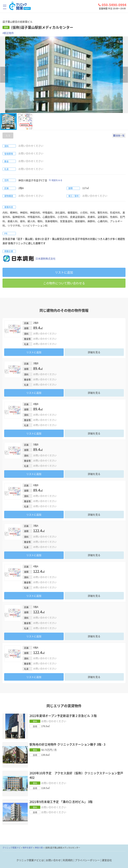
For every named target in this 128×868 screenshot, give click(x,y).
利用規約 (68, 860)
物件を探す (28, 848)
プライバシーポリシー (87, 860)
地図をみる (57, 180)
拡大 (122, 42)
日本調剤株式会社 (29, 259)
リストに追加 (64, 272)
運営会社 (107, 860)
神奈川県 (39, 848)
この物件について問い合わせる (64, 283)
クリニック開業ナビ (11, 848)
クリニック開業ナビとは (30, 860)
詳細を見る (94, 352)
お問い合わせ (53, 860)
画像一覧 (120, 135)
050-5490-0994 (112, 5)
